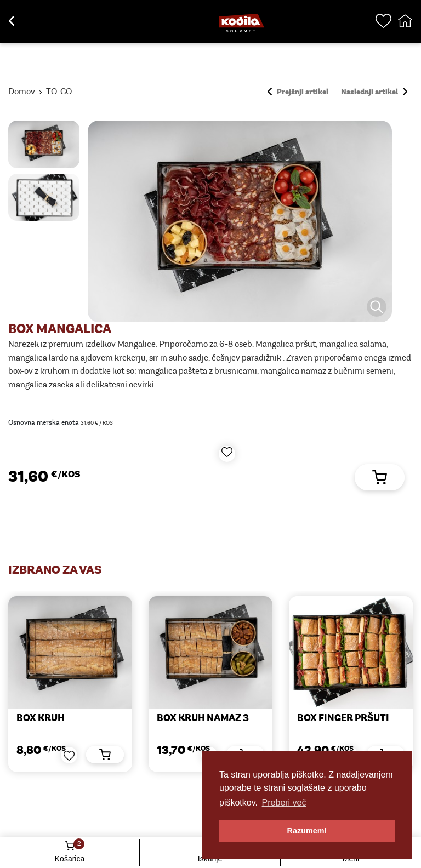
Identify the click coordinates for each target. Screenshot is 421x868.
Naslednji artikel (374, 92)
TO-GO (59, 92)
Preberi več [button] (284, 803)
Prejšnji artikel (298, 92)
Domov (22, 92)
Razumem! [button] (307, 831)
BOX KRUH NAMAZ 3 (203, 719)
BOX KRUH (41, 719)
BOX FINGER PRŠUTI (343, 719)
